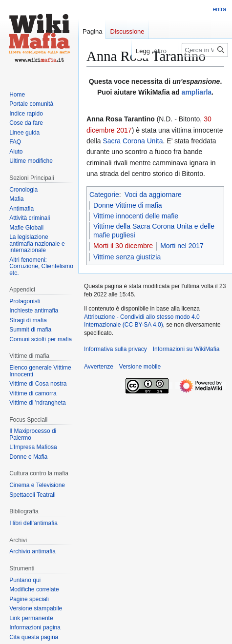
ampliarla (197, 92)
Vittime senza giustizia (127, 257)
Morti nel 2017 (182, 246)
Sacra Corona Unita (133, 141)
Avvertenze (99, 367)
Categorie (104, 195)
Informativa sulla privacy (116, 349)
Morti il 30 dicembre (123, 246)
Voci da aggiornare (153, 195)
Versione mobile (140, 367)
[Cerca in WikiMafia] (205, 50)
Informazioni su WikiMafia (186, 349)
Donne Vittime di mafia (128, 205)
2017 (124, 130)
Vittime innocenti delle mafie (136, 216)
